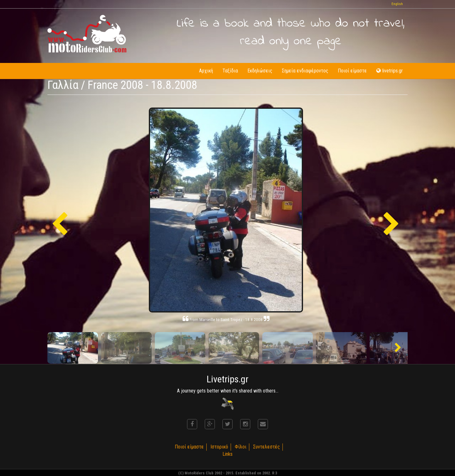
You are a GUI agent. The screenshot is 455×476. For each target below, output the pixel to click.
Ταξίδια (230, 71)
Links (227, 454)
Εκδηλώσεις (260, 71)
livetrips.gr (390, 71)
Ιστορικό (219, 447)
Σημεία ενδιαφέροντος (305, 71)
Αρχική (206, 71)
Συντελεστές (267, 447)
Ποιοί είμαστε (352, 71)
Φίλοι (241, 447)
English (397, 4)
